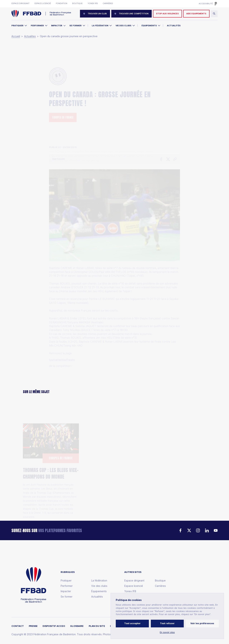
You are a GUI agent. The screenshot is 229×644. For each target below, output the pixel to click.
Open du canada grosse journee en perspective (69, 36)
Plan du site (97, 626)
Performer (37, 26)
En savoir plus (167, 632)
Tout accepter (132, 623)
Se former (75, 26)
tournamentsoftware (62, 337)
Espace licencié (43, 4)
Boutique (77, 4)
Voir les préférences (202, 623)
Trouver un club (95, 14)
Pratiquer (17, 26)
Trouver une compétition (131, 14)
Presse (33, 626)
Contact (18, 626)
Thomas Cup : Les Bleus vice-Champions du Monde (51, 455)
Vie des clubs (123, 26)
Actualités (174, 26)
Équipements (149, 26)
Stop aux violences (167, 14)
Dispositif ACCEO (54, 626)
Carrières (108, 4)
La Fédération (100, 26)
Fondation (62, 4)
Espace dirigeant (20, 4)
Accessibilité (206, 4)
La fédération (99, 581)
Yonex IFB (93, 4)
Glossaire (77, 626)
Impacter (57, 26)
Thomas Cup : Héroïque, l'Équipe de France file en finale (111, 467)
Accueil (16, 36)
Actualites (30, 36)
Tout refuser (167, 623)
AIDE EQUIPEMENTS (196, 14)
